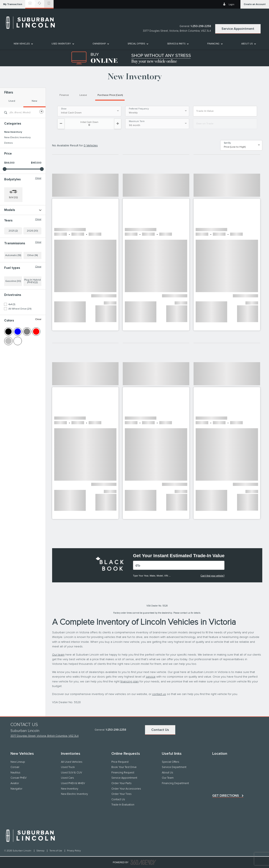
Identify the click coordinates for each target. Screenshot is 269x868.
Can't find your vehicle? (212, 576)
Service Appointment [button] (238, 29)
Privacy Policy (74, 851)
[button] (13, 4)
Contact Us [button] (160, 730)
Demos (9, 143)
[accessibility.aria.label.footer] (143, 862)
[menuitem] (23, 44)
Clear (38, 178)
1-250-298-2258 (201, 26)
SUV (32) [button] (13, 197)
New (34, 101)
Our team (58, 655)
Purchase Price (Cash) (110, 95)
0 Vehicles (91, 146)
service (151, 677)
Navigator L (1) (12, 238)
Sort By (227, 143)
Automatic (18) (13, 283)
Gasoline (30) (13, 308)
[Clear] (41, 112)
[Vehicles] (179, 565)
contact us (159, 694)
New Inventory (13, 132)
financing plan (130, 682)
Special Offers (136, 44)
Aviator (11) (10, 216)
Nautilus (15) (11, 227)
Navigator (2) (12, 232)
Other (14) (32, 283)
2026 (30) (32, 258)
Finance (64, 95)
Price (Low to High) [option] (235, 147)
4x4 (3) (12, 332)
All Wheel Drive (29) (20, 336)
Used (12, 101)
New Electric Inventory (17, 138)
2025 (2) (13, 258)
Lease (83, 95)
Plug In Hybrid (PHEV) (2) (32, 308)
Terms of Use (56, 851)
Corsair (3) (10, 221)
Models (23, 210)
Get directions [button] (226, 796)
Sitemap (41, 851)
